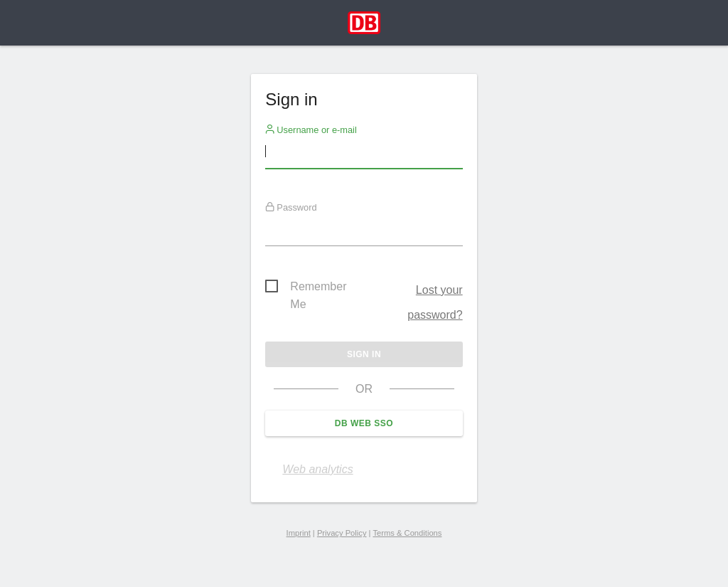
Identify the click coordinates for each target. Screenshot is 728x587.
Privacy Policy (342, 533)
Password (291, 207)
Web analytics (317, 469)
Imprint (299, 533)
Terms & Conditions (407, 533)
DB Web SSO (364, 423)
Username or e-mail (311, 129)
